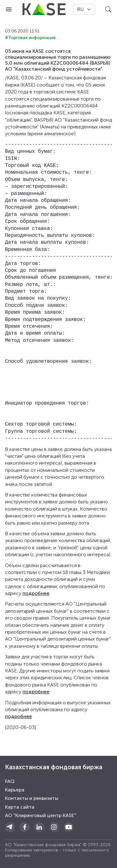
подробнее (36, 593)
